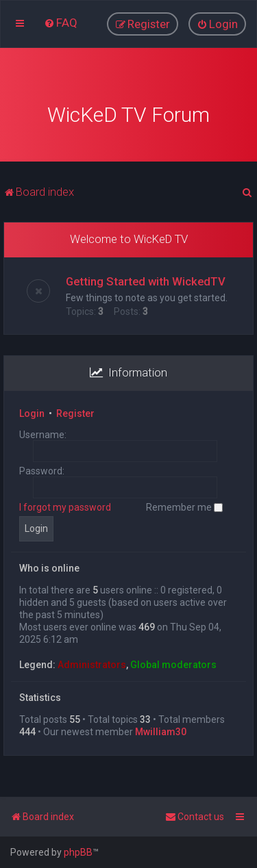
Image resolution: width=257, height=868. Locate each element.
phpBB (78, 852)
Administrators (92, 663)
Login (32, 411)
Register (75, 411)
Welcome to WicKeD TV (129, 237)
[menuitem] (61, 23)
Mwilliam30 (161, 730)
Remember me (184, 505)
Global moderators (173, 663)
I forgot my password (65, 505)
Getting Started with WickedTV (146, 279)
